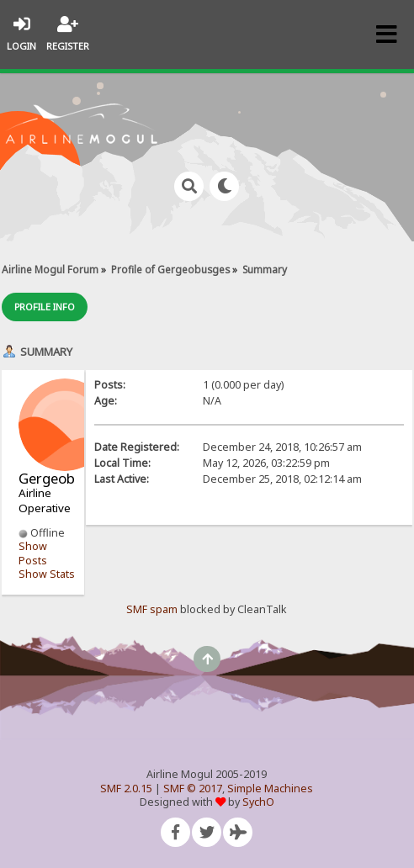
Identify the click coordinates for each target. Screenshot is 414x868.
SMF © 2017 (193, 789)
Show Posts (33, 553)
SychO (258, 802)
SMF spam (152, 609)
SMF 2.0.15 (126, 789)
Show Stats (47, 574)
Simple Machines (270, 789)
